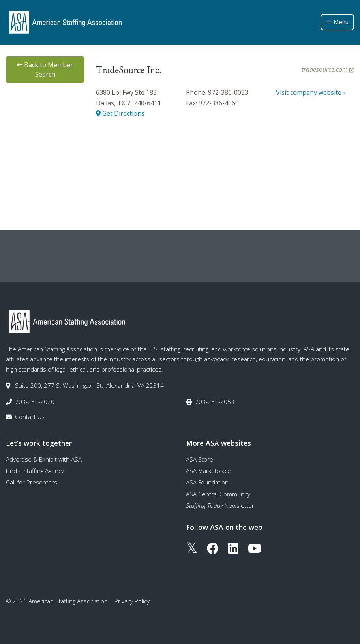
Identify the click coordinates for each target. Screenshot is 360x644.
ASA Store (200, 459)
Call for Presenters (32, 482)
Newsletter (220, 505)
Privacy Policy (132, 601)
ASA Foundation (207, 482)
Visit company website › (310, 92)
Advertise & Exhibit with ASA (44, 459)
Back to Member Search (45, 69)
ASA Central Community (218, 494)
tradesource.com (328, 69)
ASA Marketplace (208, 471)
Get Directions (120, 113)
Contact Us (30, 417)
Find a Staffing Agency (35, 471)
